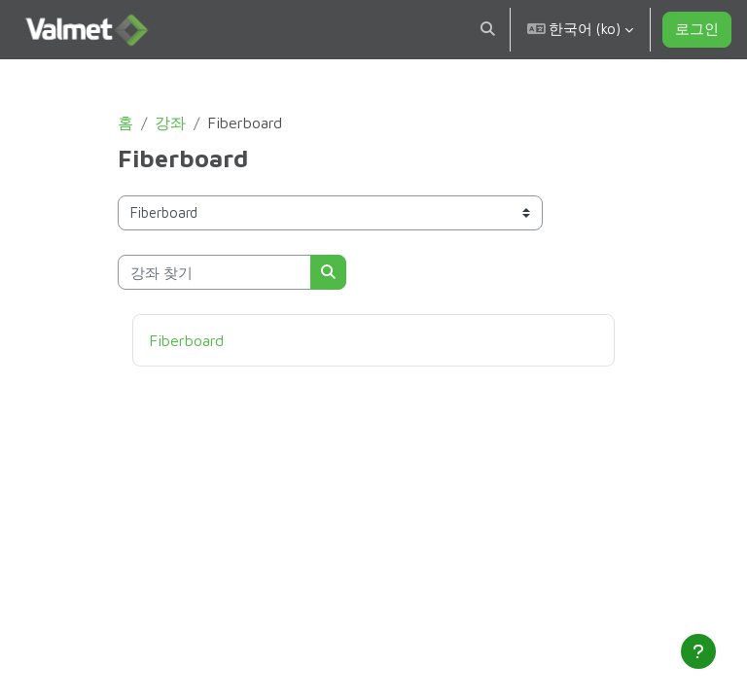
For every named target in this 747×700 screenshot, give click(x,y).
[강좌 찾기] (214, 272)
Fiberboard (186, 340)
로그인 (697, 29)
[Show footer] (698, 651)
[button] (488, 30)
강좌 (170, 122)
